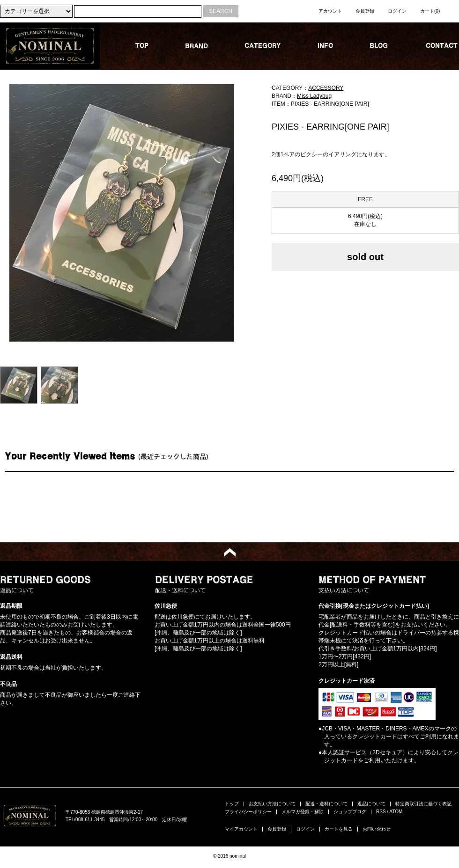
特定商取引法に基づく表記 (423, 804)
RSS (381, 812)
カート (430, 11)
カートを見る (339, 829)
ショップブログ (350, 812)
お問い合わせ (377, 829)
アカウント (330, 11)
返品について (371, 804)
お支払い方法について (272, 804)
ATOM (396, 812)
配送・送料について (326, 804)
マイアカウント (241, 829)
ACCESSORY (326, 88)
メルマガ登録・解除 (303, 812)
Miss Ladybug (314, 96)
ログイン (397, 11)
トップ (232, 804)
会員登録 (365, 11)
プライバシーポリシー (248, 812)
